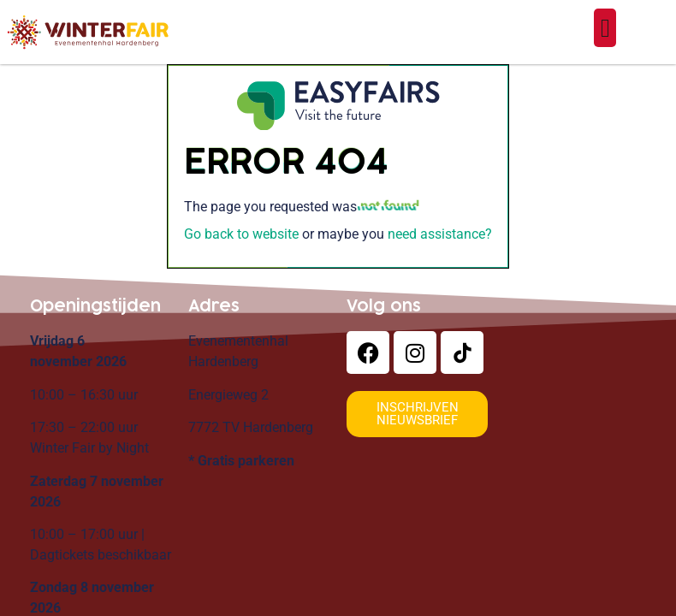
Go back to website (241, 234)
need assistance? (440, 234)
